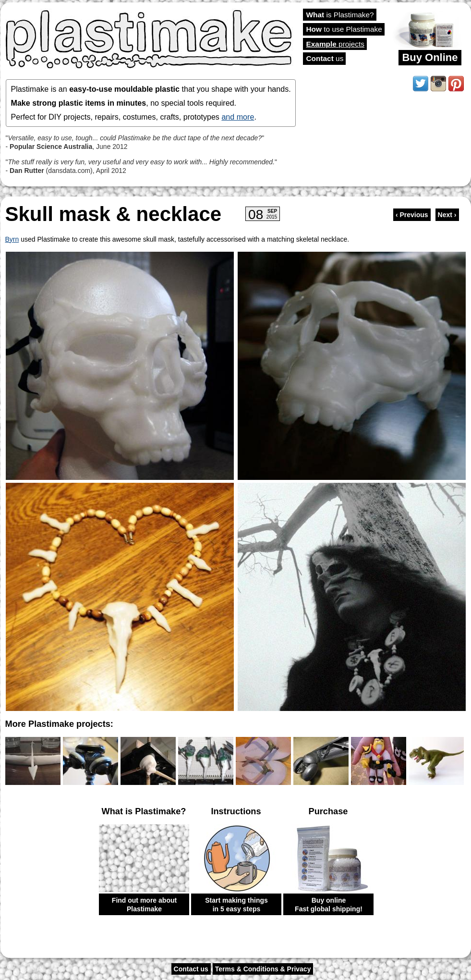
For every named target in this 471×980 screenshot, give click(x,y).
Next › (447, 215)
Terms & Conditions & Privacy (263, 969)
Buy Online (430, 57)
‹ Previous (412, 215)
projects (335, 44)
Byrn (12, 239)
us (325, 58)
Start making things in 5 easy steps (236, 905)
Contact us (191, 969)
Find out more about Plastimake (144, 905)
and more (238, 117)
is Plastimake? (340, 15)
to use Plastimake (344, 29)
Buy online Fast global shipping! (329, 905)
